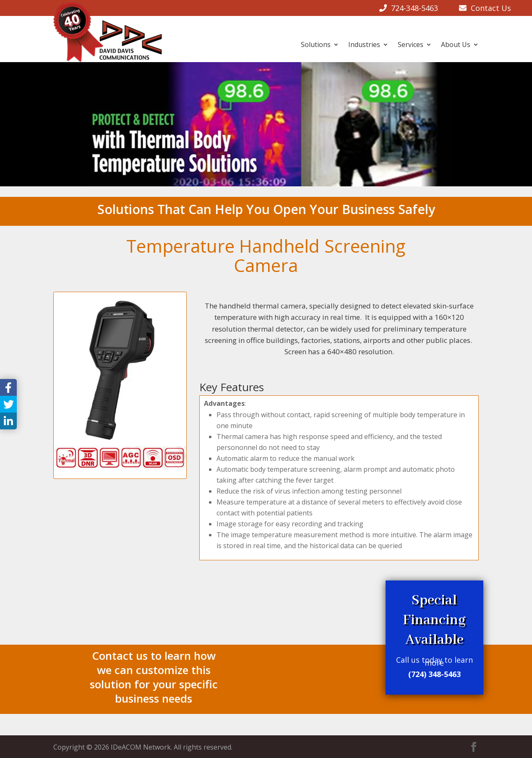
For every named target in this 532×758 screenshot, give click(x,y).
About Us (456, 44)
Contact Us (489, 8)
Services (411, 44)
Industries (364, 44)
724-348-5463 (415, 8)
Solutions (316, 44)
